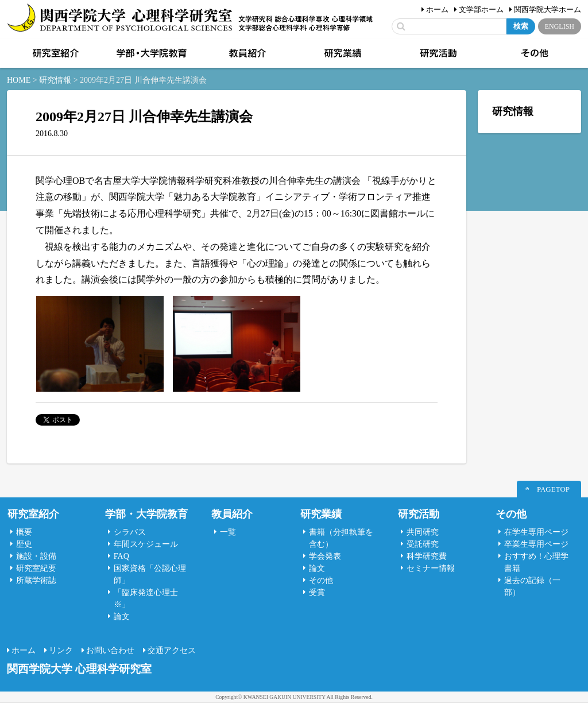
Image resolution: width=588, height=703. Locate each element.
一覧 (228, 532)
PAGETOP (553, 489)
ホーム (437, 9)
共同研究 (423, 532)
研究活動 (438, 53)
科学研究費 (427, 556)
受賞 (317, 592)
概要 (24, 532)
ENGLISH (560, 26)
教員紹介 (246, 53)
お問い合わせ (110, 650)
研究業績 (342, 53)
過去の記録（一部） (532, 586)
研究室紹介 (55, 53)
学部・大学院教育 (150, 53)
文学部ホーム (481, 9)
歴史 (24, 544)
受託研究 (423, 544)
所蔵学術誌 (36, 580)
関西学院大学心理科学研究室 (120, 19)
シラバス (130, 532)
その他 (533, 53)
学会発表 (325, 556)
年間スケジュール (146, 544)
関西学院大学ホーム (548, 9)
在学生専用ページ (536, 532)
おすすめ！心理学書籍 (536, 562)
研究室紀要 (36, 568)
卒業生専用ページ (536, 544)
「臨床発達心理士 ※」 (146, 598)
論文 (122, 617)
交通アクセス (172, 650)
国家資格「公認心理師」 (150, 574)
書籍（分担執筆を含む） (341, 538)
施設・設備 (36, 556)
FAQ (121, 556)
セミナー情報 (431, 568)
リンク (61, 650)
